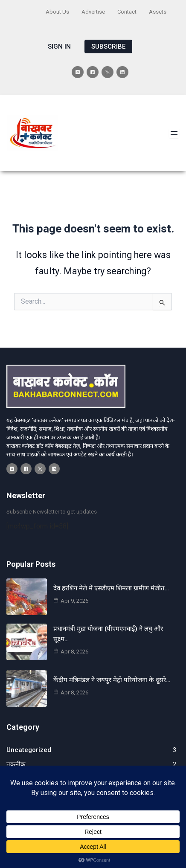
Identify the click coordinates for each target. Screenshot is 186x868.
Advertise (93, 12)
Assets (158, 12)
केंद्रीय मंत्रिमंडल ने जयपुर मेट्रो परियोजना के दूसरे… (112, 680)
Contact (127, 12)
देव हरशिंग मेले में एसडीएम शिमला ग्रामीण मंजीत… (111, 588)
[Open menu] (174, 133)
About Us (57, 12)
